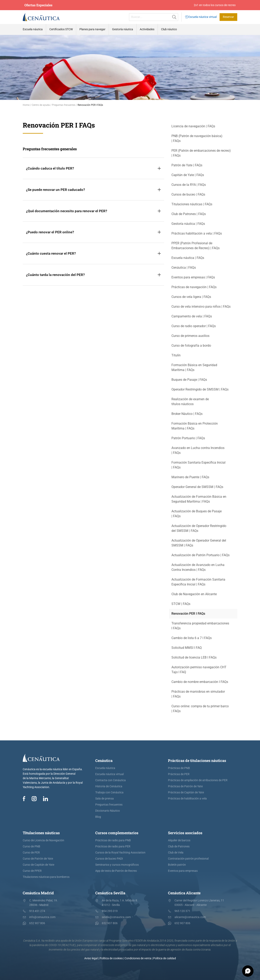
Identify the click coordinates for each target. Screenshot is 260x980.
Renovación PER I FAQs (188, 614)
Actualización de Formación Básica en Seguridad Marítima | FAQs (199, 499)
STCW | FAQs (181, 604)
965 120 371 (182, 911)
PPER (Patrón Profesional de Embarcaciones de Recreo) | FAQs (196, 246)
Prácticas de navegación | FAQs (194, 287)
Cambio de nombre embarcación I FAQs (200, 682)
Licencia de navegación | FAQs (193, 126)
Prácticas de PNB (179, 768)
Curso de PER (31, 853)
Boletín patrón (177, 865)
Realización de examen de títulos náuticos (190, 402)
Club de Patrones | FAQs (189, 214)
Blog (98, 817)
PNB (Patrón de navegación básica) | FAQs (197, 138)
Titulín (176, 355)
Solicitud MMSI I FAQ (187, 648)
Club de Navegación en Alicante (194, 594)
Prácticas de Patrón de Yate (185, 786)
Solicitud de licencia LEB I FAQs (194, 657)
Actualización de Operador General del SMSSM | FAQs (199, 543)
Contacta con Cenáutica (110, 780)
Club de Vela (176, 853)
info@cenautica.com (42, 917)
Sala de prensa (105, 799)
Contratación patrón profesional (188, 859)
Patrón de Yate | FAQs (187, 165)
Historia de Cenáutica (109, 786)
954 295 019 (110, 911)
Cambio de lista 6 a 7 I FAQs (192, 638)
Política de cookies (111, 958)
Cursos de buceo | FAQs (188, 194)
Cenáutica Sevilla (110, 893)
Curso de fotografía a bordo (191, 346)
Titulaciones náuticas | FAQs (192, 204)
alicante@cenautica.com (190, 917)
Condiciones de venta (138, 958)
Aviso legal (91, 958)
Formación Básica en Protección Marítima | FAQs (195, 426)
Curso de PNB (31, 846)
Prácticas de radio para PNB (113, 840)
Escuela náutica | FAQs (188, 258)
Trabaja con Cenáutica (109, 792)
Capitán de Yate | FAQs (188, 175)
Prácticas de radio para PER (113, 846)
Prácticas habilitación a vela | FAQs (197, 233)
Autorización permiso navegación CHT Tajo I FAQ (199, 670)
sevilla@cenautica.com (116, 917)
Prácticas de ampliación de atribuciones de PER (198, 780)
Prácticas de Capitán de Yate (186, 792)
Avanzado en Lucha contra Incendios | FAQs (198, 450)
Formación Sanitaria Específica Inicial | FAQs (198, 465)
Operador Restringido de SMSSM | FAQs (200, 389)
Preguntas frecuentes (109, 805)
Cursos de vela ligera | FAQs (191, 297)
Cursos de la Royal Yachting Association (120, 853)
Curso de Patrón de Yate (38, 859)
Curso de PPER (32, 871)
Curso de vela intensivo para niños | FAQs (201, 307)
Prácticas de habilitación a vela (187, 799)
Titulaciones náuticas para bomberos (46, 877)
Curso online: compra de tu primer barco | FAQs (200, 709)
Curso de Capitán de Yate (38, 865)
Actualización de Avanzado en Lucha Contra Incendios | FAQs (198, 567)
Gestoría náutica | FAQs (188, 224)
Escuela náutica (105, 768)
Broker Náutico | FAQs (187, 414)
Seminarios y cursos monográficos (117, 865)
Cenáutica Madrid (38, 893)
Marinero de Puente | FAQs (190, 477)
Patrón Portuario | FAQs (188, 438)
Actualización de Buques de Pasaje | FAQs (197, 514)
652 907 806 (37, 923)
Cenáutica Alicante (184, 893)
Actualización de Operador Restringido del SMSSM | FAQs (199, 528)
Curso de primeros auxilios (190, 336)
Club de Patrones (179, 846)
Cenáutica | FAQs (184, 268)
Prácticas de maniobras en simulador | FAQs (198, 694)
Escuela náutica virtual (201, 17)
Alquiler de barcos (179, 840)
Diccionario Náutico (108, 811)
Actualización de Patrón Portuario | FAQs (200, 555)
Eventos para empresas (183, 871)
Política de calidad (165, 958)
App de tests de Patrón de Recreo (116, 871)
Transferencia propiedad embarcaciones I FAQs (200, 626)
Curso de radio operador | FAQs (194, 326)
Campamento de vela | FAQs (192, 316)
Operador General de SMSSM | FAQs (197, 487)
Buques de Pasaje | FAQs (189, 380)
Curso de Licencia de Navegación (43, 840)
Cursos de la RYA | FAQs (189, 185)
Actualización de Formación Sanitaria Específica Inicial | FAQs (198, 582)
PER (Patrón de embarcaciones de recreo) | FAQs (201, 153)
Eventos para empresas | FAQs (193, 277)
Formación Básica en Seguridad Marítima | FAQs (194, 367)
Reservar (228, 17)
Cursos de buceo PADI (109, 859)
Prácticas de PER (179, 774)
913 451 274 (37, 911)
